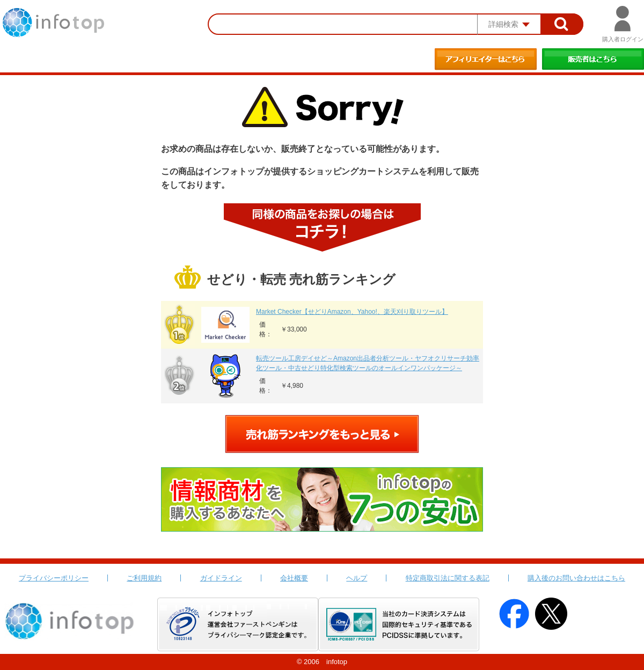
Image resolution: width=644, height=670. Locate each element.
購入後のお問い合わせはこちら (576, 578)
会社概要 (294, 578)
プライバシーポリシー (54, 578)
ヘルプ (357, 578)
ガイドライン (221, 578)
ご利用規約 (144, 578)
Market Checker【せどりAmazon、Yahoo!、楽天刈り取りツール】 (352, 312)
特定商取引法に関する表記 (448, 578)
